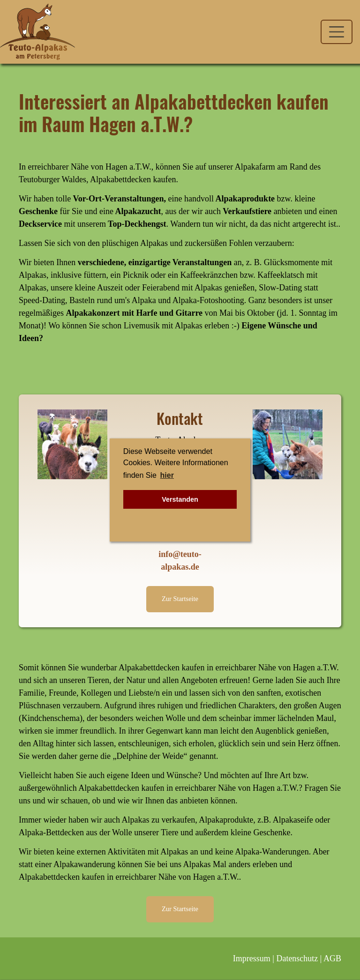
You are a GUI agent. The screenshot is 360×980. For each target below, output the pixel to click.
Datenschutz (297, 958)
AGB (332, 958)
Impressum (252, 958)
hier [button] (167, 475)
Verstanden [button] (180, 499)
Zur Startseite (180, 599)
